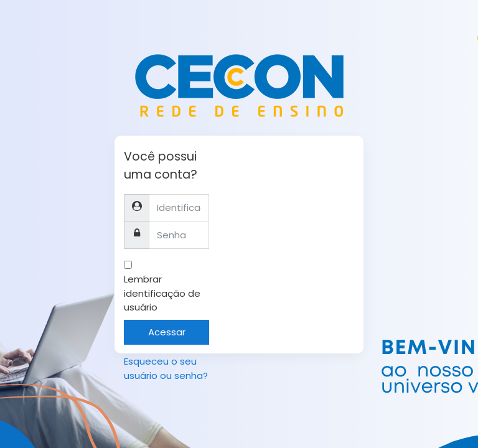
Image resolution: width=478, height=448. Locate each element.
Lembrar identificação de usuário (162, 293)
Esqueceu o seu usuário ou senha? (166, 368)
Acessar (167, 332)
